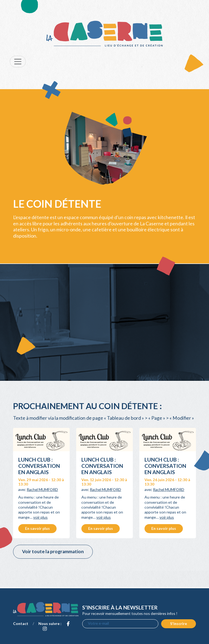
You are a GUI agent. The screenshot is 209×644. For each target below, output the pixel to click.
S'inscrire (179, 623)
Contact (21, 623)
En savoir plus (37, 528)
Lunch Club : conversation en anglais (39, 466)
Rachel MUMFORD (42, 489)
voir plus (40, 517)
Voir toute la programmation (53, 551)
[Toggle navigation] (18, 62)
